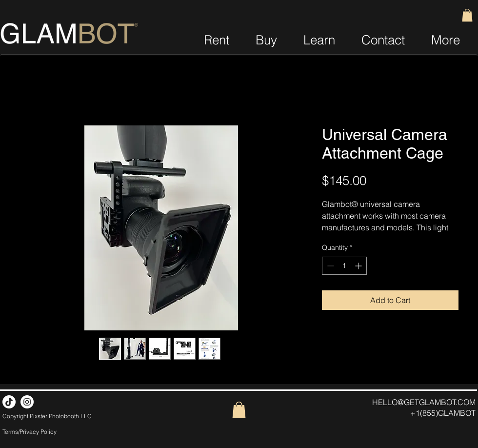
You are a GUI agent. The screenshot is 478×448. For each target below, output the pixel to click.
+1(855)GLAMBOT (443, 413)
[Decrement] (329, 266)
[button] (467, 15)
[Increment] (359, 266)
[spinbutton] (344, 266)
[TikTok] (9, 402)
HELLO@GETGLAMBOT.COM (424, 402)
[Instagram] (27, 402)
